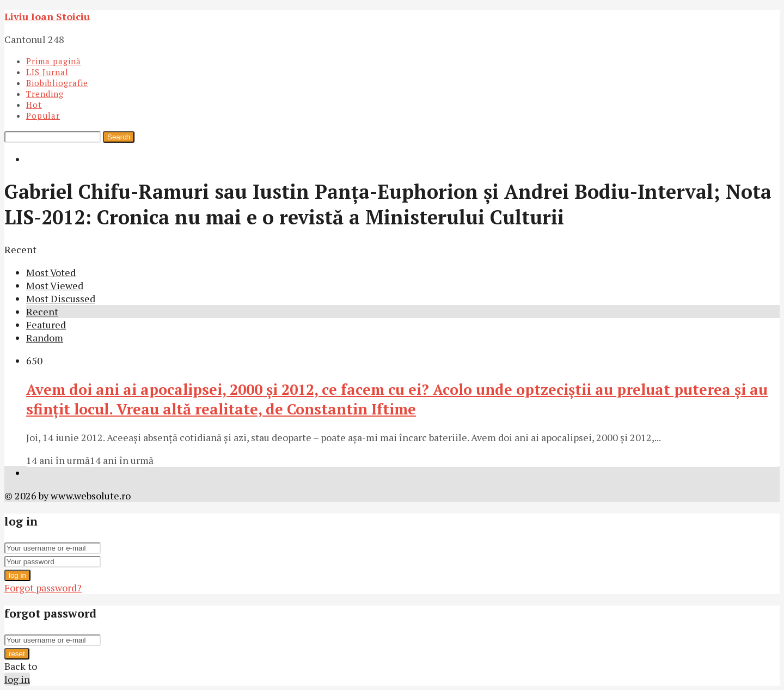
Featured (46, 325)
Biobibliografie (57, 83)
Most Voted (51, 272)
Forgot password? (43, 588)
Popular (43, 115)
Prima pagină (54, 61)
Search (119, 137)
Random (45, 338)
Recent (42, 312)
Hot (34, 105)
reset (17, 654)
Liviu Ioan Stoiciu (47, 16)
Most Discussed (61, 298)
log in (17, 575)
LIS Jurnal (47, 72)
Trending (45, 94)
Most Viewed (55, 285)
